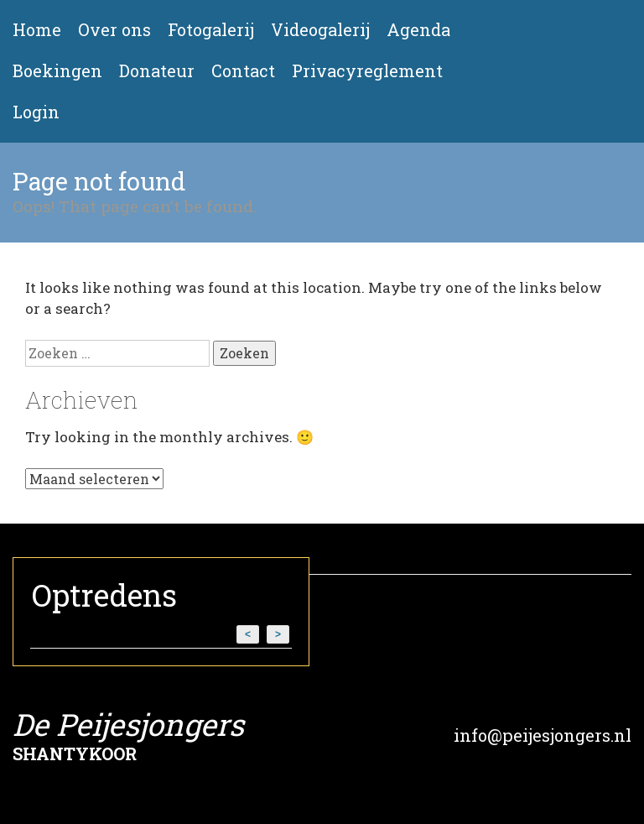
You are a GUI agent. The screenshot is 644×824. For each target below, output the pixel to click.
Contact (243, 71)
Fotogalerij (211, 30)
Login (36, 112)
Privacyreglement (367, 71)
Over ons (114, 30)
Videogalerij (320, 30)
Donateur (157, 71)
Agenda (418, 30)
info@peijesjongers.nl (543, 735)
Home (37, 30)
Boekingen (57, 71)
